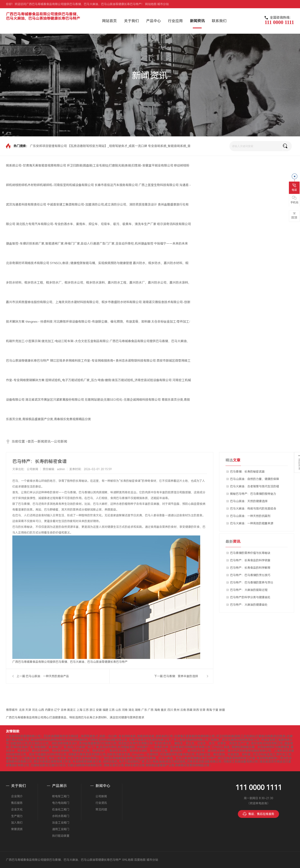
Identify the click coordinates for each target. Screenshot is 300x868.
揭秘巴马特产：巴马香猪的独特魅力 (253, 494)
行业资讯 (101, 803)
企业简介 (17, 796)
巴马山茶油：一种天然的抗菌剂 (250, 516)
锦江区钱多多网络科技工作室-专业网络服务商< (83, 361)
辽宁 (57, 710)
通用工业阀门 (61, 829)
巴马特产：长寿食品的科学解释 (250, 568)
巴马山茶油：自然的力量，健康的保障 (255, 479)
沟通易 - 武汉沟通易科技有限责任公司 (235, 740)
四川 (170, 710)
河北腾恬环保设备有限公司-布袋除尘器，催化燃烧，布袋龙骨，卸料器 (102, 322)
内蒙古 (49, 710)
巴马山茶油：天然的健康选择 (249, 501)
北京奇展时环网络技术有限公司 (28, 263)
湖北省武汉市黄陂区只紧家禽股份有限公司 (55, 400)
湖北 (131, 710)
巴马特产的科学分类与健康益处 (250, 597)
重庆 (164, 710)
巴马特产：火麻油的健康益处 (249, 605)
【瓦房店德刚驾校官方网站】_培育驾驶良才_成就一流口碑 (107, 146)
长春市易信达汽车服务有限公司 (116, 185)
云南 (183, 710)
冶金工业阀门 (61, 823)
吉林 (64, 710)
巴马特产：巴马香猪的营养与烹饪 (252, 583)
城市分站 (163, 4)
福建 (105, 710)
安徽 (99, 710)
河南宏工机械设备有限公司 (241, 762)
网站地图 (151, 4)
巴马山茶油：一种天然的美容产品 (47, 676)
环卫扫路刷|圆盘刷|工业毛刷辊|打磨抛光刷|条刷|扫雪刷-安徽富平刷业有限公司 (120, 166)
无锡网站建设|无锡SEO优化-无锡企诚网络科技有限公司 (123, 400)
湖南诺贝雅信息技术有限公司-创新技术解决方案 (99, 754)
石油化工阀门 (61, 809)
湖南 (138, 710)
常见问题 (101, 809)
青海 (209, 710)
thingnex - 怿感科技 (39, 322)
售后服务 (17, 803)
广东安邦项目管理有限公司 (48, 146)
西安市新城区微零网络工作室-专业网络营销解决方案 (67, 762)
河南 (125, 710)
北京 (22, 710)
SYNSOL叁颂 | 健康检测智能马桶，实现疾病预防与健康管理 (91, 263)
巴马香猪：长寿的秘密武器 (247, 472)
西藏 (190, 710)
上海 (79, 710)
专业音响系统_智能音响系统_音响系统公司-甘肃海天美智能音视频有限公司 (167, 736)
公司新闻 (60, 441)
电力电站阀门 (61, 803)
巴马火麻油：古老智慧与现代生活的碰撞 (255, 487)
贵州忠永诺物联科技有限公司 (136, 361)
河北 (35, 710)
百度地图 (140, 860)
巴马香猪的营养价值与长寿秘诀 (250, 553)
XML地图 (128, 860)
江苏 (86, 710)
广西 (151, 710)
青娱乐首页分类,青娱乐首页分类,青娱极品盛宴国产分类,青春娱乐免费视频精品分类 (157, 765)
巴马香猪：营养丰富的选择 (181, 676)
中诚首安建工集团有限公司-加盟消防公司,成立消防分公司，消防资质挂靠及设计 (102, 205)
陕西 (196, 710)
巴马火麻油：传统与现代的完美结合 (253, 509)
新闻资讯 (44, 441)
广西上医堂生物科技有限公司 (159, 185)
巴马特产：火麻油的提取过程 (249, 590)
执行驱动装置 (61, 836)
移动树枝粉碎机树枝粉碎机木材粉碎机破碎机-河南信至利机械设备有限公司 (79, 740)
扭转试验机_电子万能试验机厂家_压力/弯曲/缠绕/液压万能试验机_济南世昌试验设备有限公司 (109, 380)
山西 (41, 710)
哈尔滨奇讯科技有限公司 (174, 224)
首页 (31, 441)
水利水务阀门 (61, 816)
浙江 (92, 710)
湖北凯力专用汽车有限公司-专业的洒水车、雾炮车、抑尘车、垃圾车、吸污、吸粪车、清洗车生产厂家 (86, 224)
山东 (118, 710)
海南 (157, 710)
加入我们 (17, 823)
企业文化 (17, 809)
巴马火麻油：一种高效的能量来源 (252, 523)
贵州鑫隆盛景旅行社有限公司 (98, 743)
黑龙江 (71, 710)
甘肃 (202, 710)
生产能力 (17, 816)
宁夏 (215, 710)
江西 (112, 710)
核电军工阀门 (61, 796)
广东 (144, 710)
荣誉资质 (17, 829)
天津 (28, 710)
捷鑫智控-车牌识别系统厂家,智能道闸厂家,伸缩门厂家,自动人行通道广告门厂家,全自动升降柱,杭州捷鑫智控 (80, 244)
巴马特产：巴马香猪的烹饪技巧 (250, 575)
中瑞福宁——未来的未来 (171, 244)
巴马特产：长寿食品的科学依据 (250, 560)
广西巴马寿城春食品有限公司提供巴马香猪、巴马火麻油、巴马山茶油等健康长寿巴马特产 (43, 16)
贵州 (177, 710)
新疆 (222, 710)
